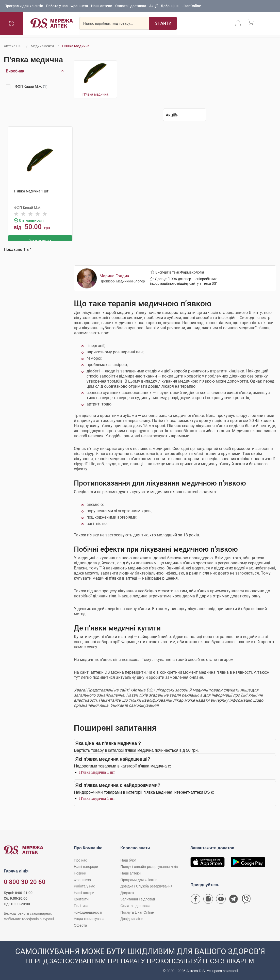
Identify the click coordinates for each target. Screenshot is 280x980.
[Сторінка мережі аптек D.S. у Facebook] (195, 900)
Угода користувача (89, 918)
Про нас (80, 860)
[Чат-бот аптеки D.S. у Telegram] (234, 900)
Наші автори (84, 892)
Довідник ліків (132, 918)
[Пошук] (163, 24)
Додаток (127, 892)
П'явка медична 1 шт (97, 771)
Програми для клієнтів (24, 6)
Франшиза (79, 6)
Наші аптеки (102, 6)
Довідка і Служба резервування (147, 886)
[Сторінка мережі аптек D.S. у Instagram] (208, 900)
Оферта (80, 925)
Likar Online (191, 6)
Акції (153, 6)
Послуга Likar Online (137, 912)
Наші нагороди (86, 866)
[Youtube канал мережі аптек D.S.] (221, 900)
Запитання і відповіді (138, 899)
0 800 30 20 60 (25, 881)
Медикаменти (42, 46)
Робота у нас (57, 6)
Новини (80, 873)
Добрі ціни (170, 6)
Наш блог (128, 860)
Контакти (81, 899)
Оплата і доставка (131, 6)
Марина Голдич (114, 275)
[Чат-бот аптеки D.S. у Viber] (246, 900)
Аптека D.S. (13, 46)
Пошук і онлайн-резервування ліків (149, 866)
